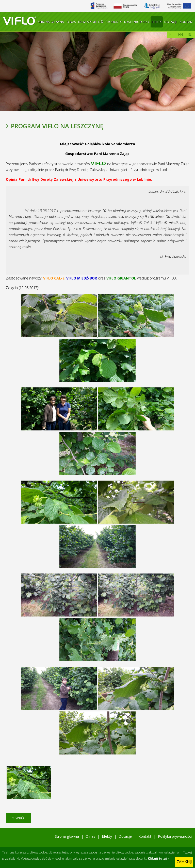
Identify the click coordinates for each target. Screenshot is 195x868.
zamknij (184, 862)
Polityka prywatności (175, 836)
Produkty (114, 22)
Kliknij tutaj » (159, 858)
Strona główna (51, 22)
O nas (71, 22)
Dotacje (171, 22)
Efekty (157, 22)
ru (190, 34)
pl (171, 34)
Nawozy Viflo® (91, 22)
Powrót (18, 818)
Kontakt (187, 22)
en (181, 34)
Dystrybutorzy (137, 22)
